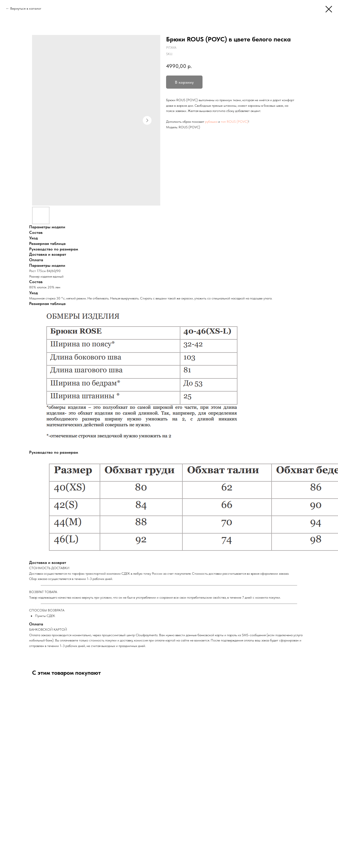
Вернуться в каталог (26, 8)
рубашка (211, 122)
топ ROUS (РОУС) (235, 122)
